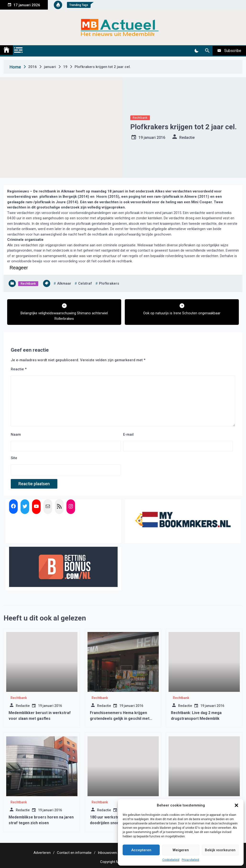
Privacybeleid (190, 860)
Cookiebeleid (171, 860)
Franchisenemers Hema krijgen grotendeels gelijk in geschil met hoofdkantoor (120, 719)
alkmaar (64, 283)
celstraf (85, 283)
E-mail (128, 434)
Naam (16, 434)
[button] (236, 805)
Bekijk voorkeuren (220, 850)
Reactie (19, 369)
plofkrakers (109, 283)
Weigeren (181, 850)
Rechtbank (140, 118)
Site (14, 458)
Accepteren (141, 850)
